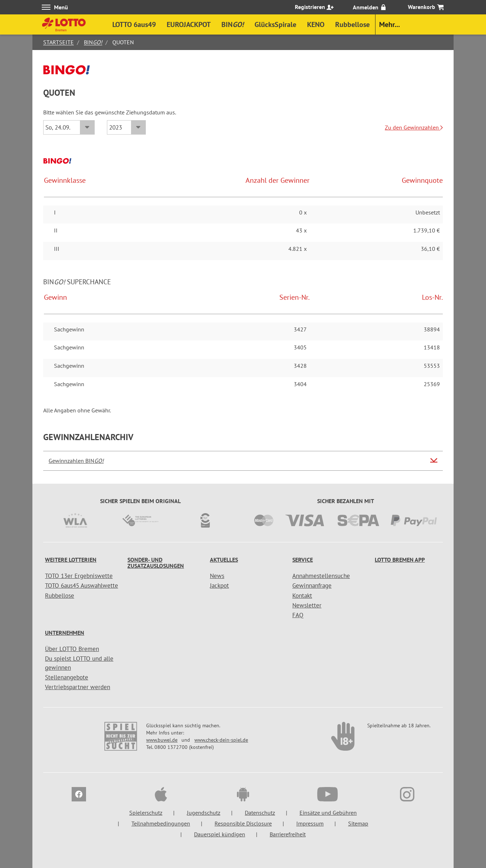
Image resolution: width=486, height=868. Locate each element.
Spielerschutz (146, 813)
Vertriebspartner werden (78, 687)
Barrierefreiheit (288, 834)
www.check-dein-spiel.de (221, 740)
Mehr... (390, 24)
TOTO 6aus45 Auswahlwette (82, 586)
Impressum (310, 823)
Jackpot (219, 586)
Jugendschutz (204, 813)
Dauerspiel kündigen (220, 834)
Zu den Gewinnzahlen (414, 127)
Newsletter (307, 605)
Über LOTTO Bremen (72, 649)
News (217, 576)
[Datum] (69, 127)
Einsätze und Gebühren (328, 813)
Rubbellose (60, 596)
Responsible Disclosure (243, 823)
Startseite (58, 42)
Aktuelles (224, 560)
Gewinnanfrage (312, 586)
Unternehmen (65, 633)
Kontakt (302, 596)
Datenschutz (260, 813)
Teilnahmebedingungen (161, 823)
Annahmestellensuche (321, 576)
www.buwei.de (162, 740)
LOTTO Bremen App (400, 560)
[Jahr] (126, 127)
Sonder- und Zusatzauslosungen (156, 563)
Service (303, 560)
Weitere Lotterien (71, 560)
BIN (93, 42)
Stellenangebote (67, 677)
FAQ (298, 615)
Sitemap (358, 823)
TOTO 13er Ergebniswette (79, 576)
